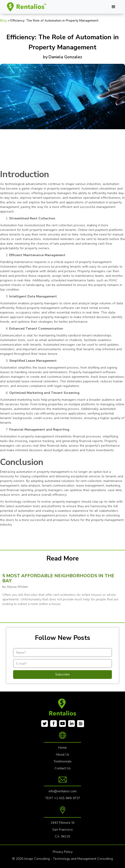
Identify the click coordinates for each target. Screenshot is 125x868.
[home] (26, 7)
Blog (4, 21)
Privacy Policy (63, 852)
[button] (113, 7)
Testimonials (62, 761)
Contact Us (63, 768)
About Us (62, 755)
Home (62, 748)
